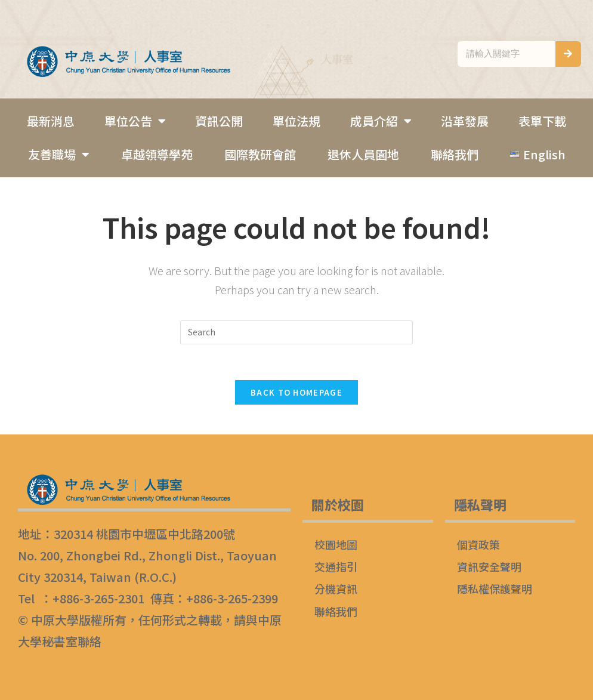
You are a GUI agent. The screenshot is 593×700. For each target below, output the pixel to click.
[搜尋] (568, 54)
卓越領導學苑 (157, 154)
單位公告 (135, 121)
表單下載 (542, 121)
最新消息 (51, 121)
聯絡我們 (455, 154)
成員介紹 (381, 121)
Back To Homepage (296, 392)
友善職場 (59, 155)
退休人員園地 (363, 154)
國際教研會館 (260, 154)
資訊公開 (219, 121)
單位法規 (296, 121)
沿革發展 (465, 121)
